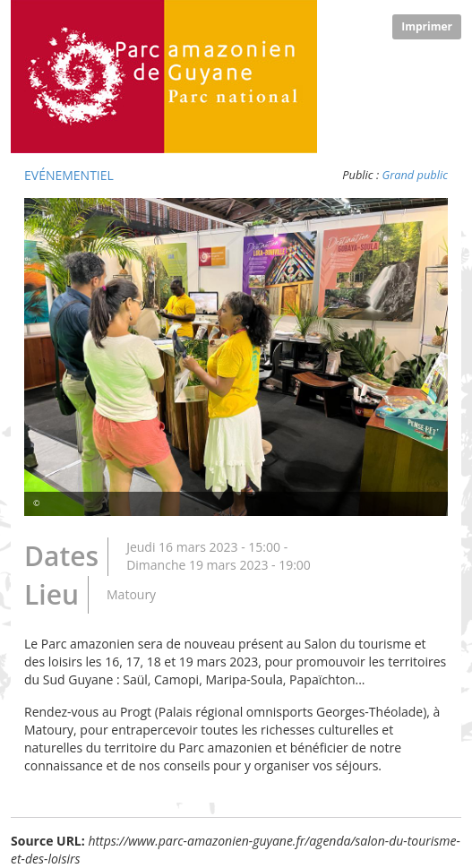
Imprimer (427, 26)
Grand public (416, 175)
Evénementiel (69, 175)
